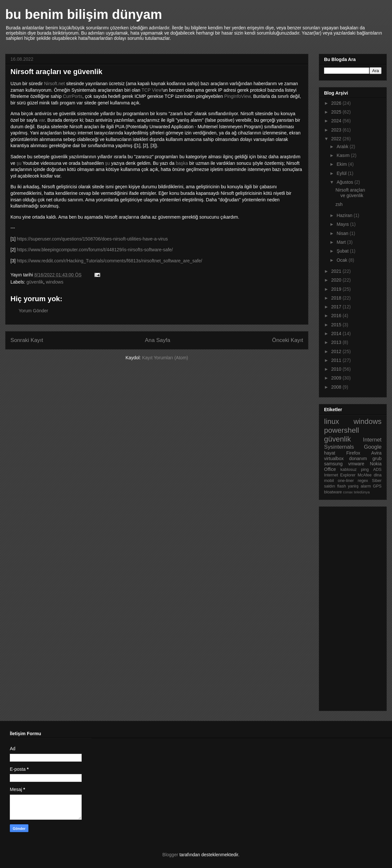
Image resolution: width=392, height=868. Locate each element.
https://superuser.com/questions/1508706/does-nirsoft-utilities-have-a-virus (92, 239)
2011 (337, 360)
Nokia (376, 464)
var (42, 120)
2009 (337, 378)
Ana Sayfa (158, 340)
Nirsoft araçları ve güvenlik (350, 193)
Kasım (344, 155)
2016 (337, 316)
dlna (378, 475)
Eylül (342, 173)
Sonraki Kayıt (27, 340)
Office (330, 469)
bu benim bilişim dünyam (84, 14)
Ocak (343, 260)
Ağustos (345, 182)
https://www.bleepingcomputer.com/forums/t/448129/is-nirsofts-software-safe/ (95, 250)
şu (19, 163)
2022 (337, 139)
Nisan (343, 233)
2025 (337, 112)
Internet (372, 440)
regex (363, 481)
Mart (342, 242)
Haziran (345, 215)
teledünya (362, 492)
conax (348, 492)
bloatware (333, 492)
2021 (337, 271)
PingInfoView (237, 96)
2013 (337, 342)
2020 (337, 280)
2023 (337, 130)
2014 (337, 333)
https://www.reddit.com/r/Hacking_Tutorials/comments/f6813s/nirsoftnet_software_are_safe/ (109, 261)
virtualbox (334, 458)
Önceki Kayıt (288, 340)
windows (55, 282)
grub (377, 458)
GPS (377, 486)
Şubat (343, 251)
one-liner (346, 481)
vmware (356, 464)
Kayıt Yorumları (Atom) (165, 358)
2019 (337, 289)
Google (373, 447)
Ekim (342, 164)
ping (365, 470)
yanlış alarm (359, 486)
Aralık (343, 147)
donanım (358, 458)
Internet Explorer (340, 475)
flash (342, 486)
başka (182, 163)
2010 (337, 369)
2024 (337, 121)
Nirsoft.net (55, 84)
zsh (339, 204)
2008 (337, 387)
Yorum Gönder (33, 311)
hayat (330, 453)
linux (332, 421)
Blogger (170, 855)
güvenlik (35, 282)
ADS (377, 470)
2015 (337, 325)
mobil (329, 481)
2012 (337, 351)
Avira (376, 453)
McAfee (365, 475)
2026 (337, 103)
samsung (333, 464)
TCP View (152, 90)
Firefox (353, 453)
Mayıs (343, 224)
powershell (342, 430)
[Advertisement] (350, 607)
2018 (337, 298)
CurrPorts (73, 96)
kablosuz (349, 470)
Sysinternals (339, 447)
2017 (337, 307)
